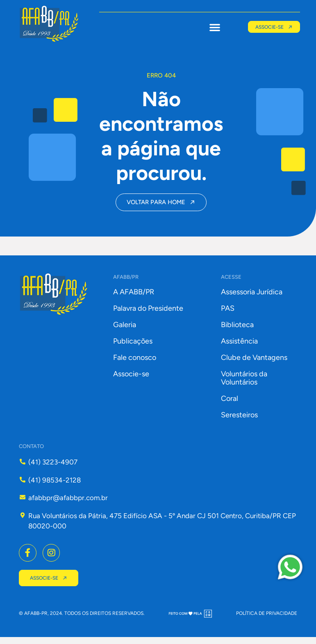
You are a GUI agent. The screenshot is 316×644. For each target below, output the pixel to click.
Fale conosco (135, 363)
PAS (228, 314)
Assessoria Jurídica (252, 297)
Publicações (133, 346)
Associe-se (131, 379)
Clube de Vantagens (254, 363)
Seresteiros (239, 420)
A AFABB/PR (134, 297)
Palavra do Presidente (148, 314)
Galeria (125, 330)
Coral (230, 404)
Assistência (239, 346)
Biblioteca (237, 330)
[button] (212, 27)
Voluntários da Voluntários (244, 383)
